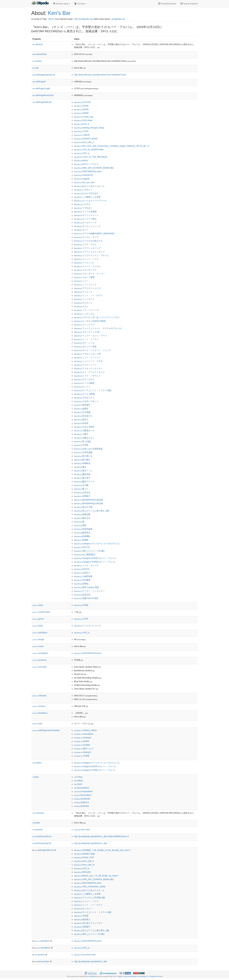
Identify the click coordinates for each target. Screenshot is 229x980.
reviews (39, 706)
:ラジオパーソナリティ (88, 368)
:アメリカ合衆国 (85, 212)
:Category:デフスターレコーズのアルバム (97, 544)
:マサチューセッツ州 (87, 354)
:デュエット (83, 292)
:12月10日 (82, 102)
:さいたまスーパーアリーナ (90, 201)
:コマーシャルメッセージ (89, 252)
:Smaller (82, 745)
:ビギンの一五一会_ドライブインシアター (97, 317)
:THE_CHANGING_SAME (90, 887)
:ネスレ (81, 306)
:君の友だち (83, 416)
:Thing (78, 777)
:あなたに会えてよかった (89, 186)
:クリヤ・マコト (85, 244)
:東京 (80, 467)
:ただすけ (82, 204)
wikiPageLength (41, 88)
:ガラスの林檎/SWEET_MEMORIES (94, 233)
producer (40, 660)
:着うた (81, 489)
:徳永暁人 (82, 919)
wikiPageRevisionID (43, 95)
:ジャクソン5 (84, 263)
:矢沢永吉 (82, 492)
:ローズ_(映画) (84, 394)
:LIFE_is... (82, 153)
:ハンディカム (84, 314)
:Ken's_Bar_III (84, 865)
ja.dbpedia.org (118, 19)
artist (38, 605)
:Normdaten (84, 734)
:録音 (80, 525)
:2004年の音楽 (84, 854)
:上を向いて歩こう (86, 401)
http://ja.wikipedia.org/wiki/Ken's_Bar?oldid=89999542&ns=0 (101, 836)
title (36, 68)
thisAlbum (40, 713)
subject (37, 763)
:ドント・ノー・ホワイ (88, 295)
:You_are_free (84, 182)
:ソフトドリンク (85, 285)
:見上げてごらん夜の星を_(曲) (92, 511)
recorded (40, 667)
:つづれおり (83, 208)
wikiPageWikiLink (42, 102)
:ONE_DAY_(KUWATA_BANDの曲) (94, 168)
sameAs (38, 830)
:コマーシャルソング (87, 248)
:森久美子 (82, 478)
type (37, 723)
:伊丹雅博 (82, 580)
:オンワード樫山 (85, 219)
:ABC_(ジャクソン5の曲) (89, 551)
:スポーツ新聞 (84, 277)
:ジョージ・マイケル (87, 266)
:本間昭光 (82, 463)
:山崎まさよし (84, 438)
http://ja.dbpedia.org (83, 19)
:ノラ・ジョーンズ (86, 310)
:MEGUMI (82, 872)
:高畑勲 (81, 540)
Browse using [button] (62, 4)
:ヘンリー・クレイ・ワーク (90, 336)
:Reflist (81, 741)
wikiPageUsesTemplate (46, 730)
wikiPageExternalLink (44, 75)
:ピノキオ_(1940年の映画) (90, 321)
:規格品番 (82, 514)
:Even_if (82, 124)
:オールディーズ (85, 223)
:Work (78, 784)
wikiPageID (39, 82)
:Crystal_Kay (84, 117)
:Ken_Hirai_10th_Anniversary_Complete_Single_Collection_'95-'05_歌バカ (112, 146)
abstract (38, 44)
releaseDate (40, 54)
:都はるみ (82, 518)
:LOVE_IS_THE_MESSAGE (91, 157)
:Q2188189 (82, 799)
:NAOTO (82, 569)
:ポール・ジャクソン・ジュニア (92, 350)
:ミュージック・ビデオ (88, 361)
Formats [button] (81, 4)
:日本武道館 (83, 452)
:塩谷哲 (81, 423)
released (39, 696)
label (38, 626)
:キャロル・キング (86, 237)
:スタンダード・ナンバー (89, 274)
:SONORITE (83, 175)
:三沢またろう (84, 398)
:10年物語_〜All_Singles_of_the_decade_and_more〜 (103, 850)
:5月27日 (82, 547)
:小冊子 (81, 434)
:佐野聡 (81, 584)
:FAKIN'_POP (84, 857)
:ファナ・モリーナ (86, 565)
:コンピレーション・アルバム (91, 255)
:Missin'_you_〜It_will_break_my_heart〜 (97, 876)
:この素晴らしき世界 (87, 197)
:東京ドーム (83, 471)
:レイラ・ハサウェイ (87, 376)
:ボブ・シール (84, 343)
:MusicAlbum (83, 795)
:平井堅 (81, 445)
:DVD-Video (83, 120)
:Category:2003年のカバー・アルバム (95, 558)
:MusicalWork (81, 788)
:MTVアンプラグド (86, 164)
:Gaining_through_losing (89, 128)
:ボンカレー (83, 908)
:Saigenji (82, 179)
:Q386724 (81, 802)
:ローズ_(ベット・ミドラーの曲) (93, 390)
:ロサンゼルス (84, 379)
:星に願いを (83, 456)
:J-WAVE (82, 135)
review (37, 61)
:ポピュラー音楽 (85, 347)
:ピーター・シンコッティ (89, 591)
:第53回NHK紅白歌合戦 (89, 500)
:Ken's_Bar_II (84, 142)
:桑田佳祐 (82, 474)
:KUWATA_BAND (86, 139)
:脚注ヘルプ (84, 749)
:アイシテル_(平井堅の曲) (90, 898)
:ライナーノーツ (85, 365)
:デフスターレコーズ (87, 288)
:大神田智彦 (83, 576)
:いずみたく (83, 190)
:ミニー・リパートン (87, 358)
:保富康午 (82, 405)
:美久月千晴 (83, 507)
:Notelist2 (83, 738)
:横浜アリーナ (84, 482)
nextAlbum (40, 653)
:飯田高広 (82, 533)
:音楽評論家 (83, 529)
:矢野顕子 (82, 496)
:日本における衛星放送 (88, 449)
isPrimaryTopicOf (42, 843)
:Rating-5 (83, 752)
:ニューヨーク (84, 299)
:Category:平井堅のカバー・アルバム (95, 562)
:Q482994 (81, 806)
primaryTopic (42, 961)
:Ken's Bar (82, 830)
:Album (79, 781)
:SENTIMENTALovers (88, 171)
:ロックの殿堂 (84, 383)
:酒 (79, 522)
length (38, 639)
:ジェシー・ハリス (86, 259)
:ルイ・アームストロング (89, 372)
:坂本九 (81, 420)
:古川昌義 (82, 412)
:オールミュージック (87, 226)
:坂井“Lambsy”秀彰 (87, 587)
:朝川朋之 (82, 460)
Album (51, 19)
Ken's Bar (59, 13)
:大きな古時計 (84, 427)
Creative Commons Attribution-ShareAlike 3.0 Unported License (139, 976)
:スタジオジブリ (85, 270)
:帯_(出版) (82, 441)
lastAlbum (40, 633)
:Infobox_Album (85, 730)
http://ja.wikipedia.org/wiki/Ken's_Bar (91, 843)
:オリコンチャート (86, 215)
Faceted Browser (167, 4)
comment (38, 813)
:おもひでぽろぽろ (86, 193)
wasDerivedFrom (42, 836)
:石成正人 (82, 573)
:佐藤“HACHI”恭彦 (86, 598)
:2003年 (81, 109)
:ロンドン (82, 387)
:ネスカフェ (83, 303)
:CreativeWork (83, 791)
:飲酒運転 (82, 536)
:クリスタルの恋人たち (88, 241)
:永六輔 (81, 485)
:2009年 (81, 113)
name (38, 646)
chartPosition (41, 612)
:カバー (81, 230)
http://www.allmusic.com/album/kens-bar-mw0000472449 (100, 75)
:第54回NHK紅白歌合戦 (89, 503)
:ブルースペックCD (87, 332)
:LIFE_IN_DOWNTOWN (89, 150)
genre (38, 619)
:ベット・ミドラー (86, 339)
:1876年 (81, 106)
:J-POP (81, 131)
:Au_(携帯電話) (85, 554)
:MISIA (81, 161)
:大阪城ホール (84, 430)
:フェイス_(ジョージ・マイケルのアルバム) (98, 328)
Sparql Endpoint (189, 4)
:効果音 (81, 409)
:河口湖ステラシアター (88, 923)
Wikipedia (94, 976)
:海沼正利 (82, 595)
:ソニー (81, 281)
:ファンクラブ (84, 325)
